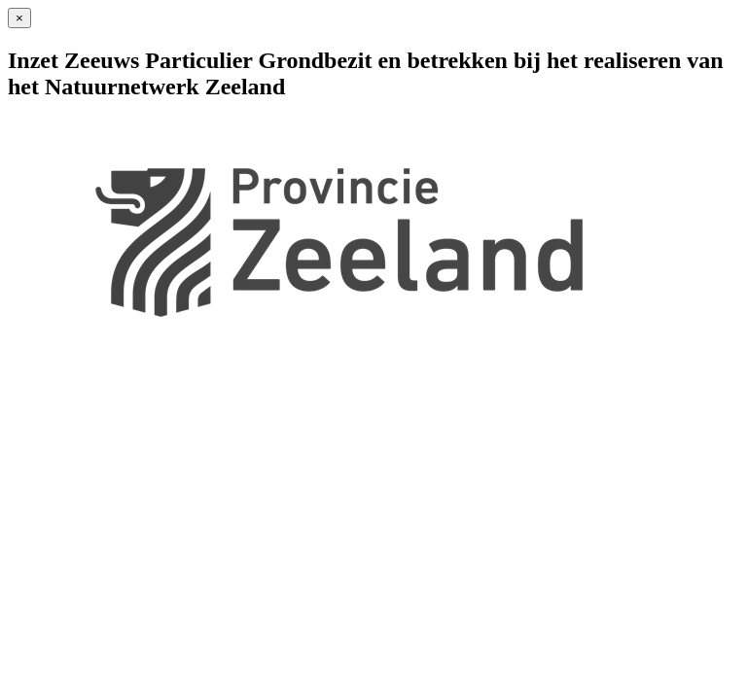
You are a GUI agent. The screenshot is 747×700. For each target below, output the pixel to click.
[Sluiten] (19, 18)
